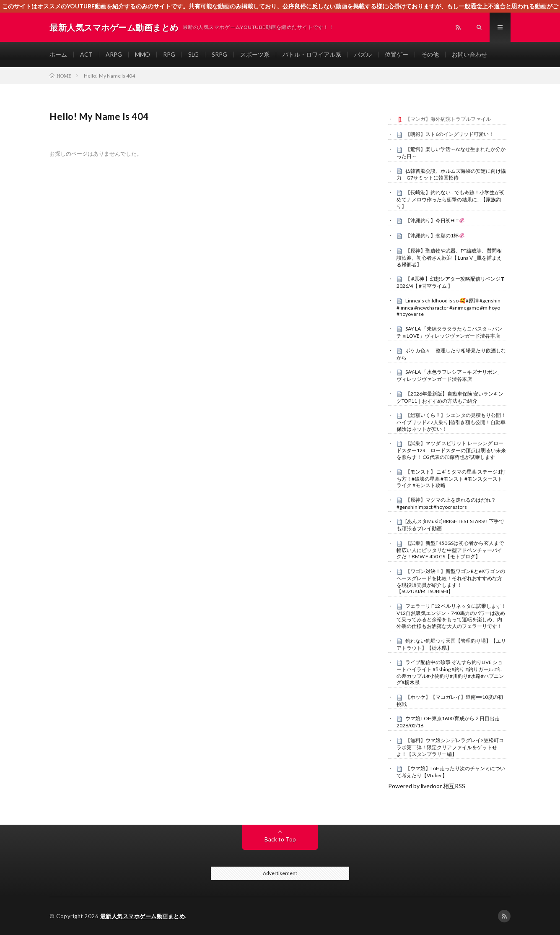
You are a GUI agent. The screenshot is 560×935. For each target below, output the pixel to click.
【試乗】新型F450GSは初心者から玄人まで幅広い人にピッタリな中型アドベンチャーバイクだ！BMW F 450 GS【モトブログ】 (450, 550)
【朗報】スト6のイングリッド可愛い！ (450, 134)
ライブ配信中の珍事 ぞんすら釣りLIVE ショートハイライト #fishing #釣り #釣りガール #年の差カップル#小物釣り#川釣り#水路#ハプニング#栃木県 (450, 672)
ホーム (58, 54)
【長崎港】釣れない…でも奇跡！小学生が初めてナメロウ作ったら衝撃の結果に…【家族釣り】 (451, 199)
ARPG (114, 54)
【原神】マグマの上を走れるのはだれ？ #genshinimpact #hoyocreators (446, 503)
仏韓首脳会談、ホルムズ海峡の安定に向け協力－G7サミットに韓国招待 (451, 174)
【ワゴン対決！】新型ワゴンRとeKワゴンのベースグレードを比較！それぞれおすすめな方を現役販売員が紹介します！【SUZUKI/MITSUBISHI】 (451, 581)
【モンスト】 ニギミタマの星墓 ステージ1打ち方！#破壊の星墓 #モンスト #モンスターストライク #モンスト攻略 (451, 479)
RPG (169, 54)
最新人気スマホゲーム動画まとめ (143, 916)
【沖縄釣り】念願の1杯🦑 (435, 236)
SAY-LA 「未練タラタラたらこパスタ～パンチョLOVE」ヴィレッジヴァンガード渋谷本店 (449, 332)
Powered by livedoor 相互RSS (427, 786)
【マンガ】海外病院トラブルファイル (448, 119)
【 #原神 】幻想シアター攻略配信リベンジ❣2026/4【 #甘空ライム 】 (451, 282)
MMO (143, 54)
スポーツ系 (255, 54)
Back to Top (280, 839)
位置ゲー (397, 54)
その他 (430, 54)
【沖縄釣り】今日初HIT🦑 (435, 220)
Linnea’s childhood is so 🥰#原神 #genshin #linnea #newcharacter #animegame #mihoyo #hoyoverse (449, 307)
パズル (363, 54)
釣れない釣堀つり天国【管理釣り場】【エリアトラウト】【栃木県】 (451, 644)
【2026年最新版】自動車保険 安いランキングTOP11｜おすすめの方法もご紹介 (450, 397)
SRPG (219, 54)
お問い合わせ (469, 54)
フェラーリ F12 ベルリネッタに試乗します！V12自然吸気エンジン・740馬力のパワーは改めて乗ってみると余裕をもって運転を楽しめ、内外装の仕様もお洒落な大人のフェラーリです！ (451, 616)
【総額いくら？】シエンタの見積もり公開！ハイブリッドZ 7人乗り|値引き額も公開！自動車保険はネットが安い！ (451, 422)
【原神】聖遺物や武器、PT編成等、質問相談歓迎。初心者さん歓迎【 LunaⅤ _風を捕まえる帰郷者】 (449, 258)
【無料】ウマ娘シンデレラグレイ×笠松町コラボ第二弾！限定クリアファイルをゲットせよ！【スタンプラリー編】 (450, 747)
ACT (86, 54)
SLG (193, 54)
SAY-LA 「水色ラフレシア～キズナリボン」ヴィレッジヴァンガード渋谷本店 (449, 375)
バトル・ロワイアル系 (312, 54)
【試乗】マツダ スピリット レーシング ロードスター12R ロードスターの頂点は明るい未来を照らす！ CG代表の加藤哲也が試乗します (451, 450)
